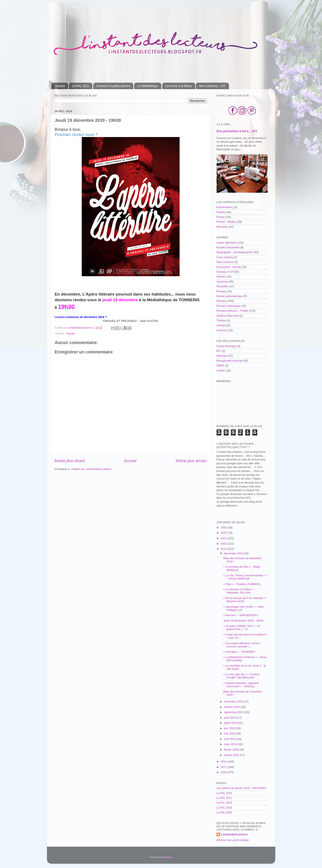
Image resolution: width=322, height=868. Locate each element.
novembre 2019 (234, 702)
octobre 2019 (232, 707)
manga (221, 325)
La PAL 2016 (224, 793)
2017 (224, 767)
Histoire (221, 277)
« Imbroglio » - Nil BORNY (239, 652)
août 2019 (230, 718)
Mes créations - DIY (212, 86)
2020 (224, 544)
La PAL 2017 (224, 798)
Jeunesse (222, 282)
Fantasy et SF (225, 272)
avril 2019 (230, 739)
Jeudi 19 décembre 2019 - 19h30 (243, 621)
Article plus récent (70, 461)
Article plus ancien (191, 461)
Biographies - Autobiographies (235, 252)
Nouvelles (223, 286)
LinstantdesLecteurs (234, 835)
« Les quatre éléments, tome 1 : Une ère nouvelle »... (243, 645)
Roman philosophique (230, 296)
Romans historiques (229, 306)
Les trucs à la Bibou (179, 86)
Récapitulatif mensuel (230, 361)
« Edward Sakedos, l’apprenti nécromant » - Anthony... (241, 685)
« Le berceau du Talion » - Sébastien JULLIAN (239, 591)
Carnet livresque (227, 346)
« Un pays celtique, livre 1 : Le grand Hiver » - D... (242, 628)
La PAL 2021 (81, 86)
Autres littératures (227, 243)
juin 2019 (230, 728)
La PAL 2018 (224, 803)
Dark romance (225, 262)
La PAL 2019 (224, 808)
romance (222, 330)
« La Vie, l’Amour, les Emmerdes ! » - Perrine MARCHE (245, 577)
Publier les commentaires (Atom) (91, 469)
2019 (224, 549)
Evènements (224, 207)
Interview (222, 356)
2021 (224, 538)
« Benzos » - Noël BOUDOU (241, 615)
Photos (221, 217)
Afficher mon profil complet (233, 840)
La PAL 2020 (224, 813)
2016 (224, 772)
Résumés (222, 227)
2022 (224, 533)
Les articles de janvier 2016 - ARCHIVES (241, 788)
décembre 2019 (234, 554)
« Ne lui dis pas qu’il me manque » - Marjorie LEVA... (245, 600)
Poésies (221, 291)
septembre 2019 (234, 712)
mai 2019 (230, 734)
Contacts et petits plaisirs (113, 86)
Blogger (167, 857)
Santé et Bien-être (228, 316)
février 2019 (232, 750)
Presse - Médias (226, 222)
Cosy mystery (225, 257)
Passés (71, 334)
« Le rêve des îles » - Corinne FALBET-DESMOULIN (241, 676)
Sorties (221, 371)
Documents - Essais (229, 267)
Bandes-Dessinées (228, 248)
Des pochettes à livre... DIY (237, 131)
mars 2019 (231, 744)
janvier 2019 (232, 755)
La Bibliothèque (148, 86)
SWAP (221, 366)
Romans (222, 301)
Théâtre (221, 321)
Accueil (60, 86)
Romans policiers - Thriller (232, 311)
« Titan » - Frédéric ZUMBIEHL (242, 584)
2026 (224, 528)
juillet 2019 (231, 723)
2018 (224, 762)
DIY (219, 351)
